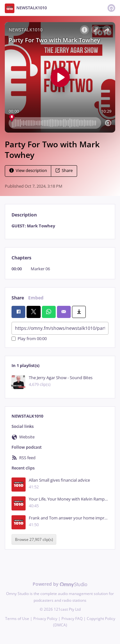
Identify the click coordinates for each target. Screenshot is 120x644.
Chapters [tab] (21, 258)
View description (28, 171)
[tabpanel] (60, 226)
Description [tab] (24, 215)
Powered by (60, 584)
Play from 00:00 (29, 339)
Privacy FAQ (72, 619)
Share (64, 171)
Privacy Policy (45, 619)
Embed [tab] (36, 298)
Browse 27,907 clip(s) (34, 539)
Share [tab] (18, 298)
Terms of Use (17, 619)
